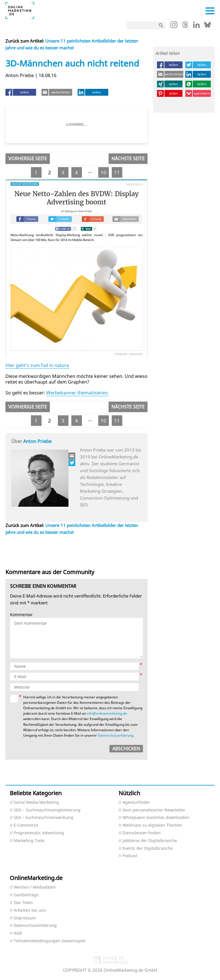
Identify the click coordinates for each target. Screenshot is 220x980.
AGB (18, 933)
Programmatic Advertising (39, 833)
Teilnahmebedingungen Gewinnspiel (50, 941)
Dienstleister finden (142, 833)
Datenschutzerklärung (115, 735)
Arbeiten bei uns (30, 910)
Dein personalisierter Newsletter (154, 810)
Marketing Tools (29, 841)
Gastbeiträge (26, 895)
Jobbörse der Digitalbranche (150, 841)
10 (103, 172)
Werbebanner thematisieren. (77, 393)
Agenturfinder (136, 802)
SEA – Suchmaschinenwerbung (44, 818)
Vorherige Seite (28, 159)
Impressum (25, 918)
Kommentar (21, 615)
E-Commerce (26, 825)
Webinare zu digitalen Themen (152, 825)
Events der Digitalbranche (148, 848)
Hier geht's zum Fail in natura (37, 365)
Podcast (130, 856)
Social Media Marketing (36, 802)
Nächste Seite (128, 159)
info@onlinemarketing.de (107, 713)
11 (117, 172)
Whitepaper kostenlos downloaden (156, 818)
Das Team (23, 903)
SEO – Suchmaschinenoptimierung (47, 810)
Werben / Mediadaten (35, 887)
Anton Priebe (37, 441)
